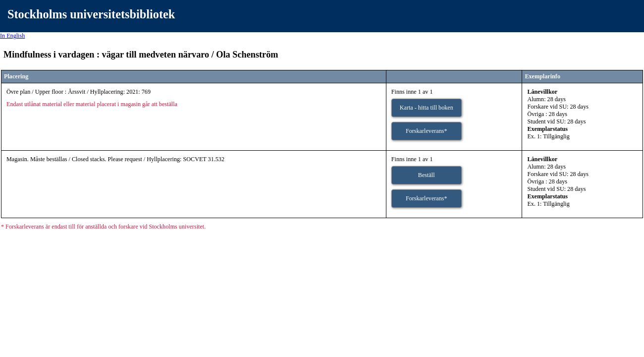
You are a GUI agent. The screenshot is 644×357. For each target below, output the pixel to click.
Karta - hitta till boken (427, 108)
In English (12, 36)
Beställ (427, 175)
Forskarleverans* (427, 131)
